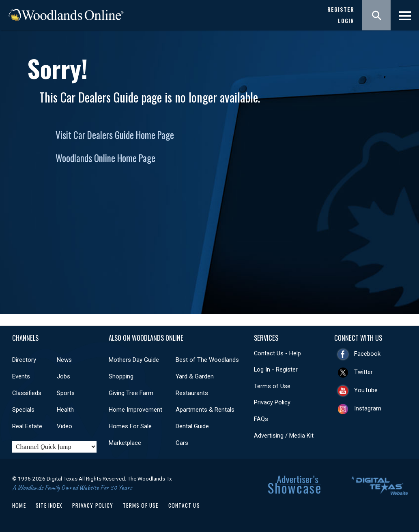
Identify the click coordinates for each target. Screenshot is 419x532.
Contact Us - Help (277, 353)
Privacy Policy (272, 402)
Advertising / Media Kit (284, 436)
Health (65, 410)
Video (64, 426)
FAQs (261, 419)
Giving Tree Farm (131, 393)
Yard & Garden (195, 376)
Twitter (363, 372)
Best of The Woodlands (207, 360)
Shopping (121, 376)
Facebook (367, 354)
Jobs (63, 376)
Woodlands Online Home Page (105, 158)
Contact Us (184, 505)
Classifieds (27, 393)
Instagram (368, 408)
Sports (66, 393)
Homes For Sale (130, 426)
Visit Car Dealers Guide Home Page (115, 135)
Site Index (49, 505)
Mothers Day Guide (134, 360)
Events (21, 376)
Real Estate (27, 426)
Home (19, 505)
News (64, 360)
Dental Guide (192, 426)
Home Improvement (135, 410)
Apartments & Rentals (205, 410)
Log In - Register (276, 370)
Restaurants (192, 393)
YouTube (366, 390)
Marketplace (125, 443)
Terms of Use (272, 386)
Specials (23, 410)
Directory (24, 360)
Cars (182, 443)
